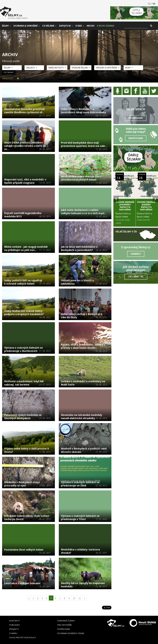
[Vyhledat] (136, 26)
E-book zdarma (106, 26)
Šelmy (7, 68)
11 (80, 598)
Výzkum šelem (80, 68)
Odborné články (66, 621)
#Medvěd (8, 78)
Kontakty (15, 621)
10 (74, 598)
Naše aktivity (56, 68)
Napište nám (136, 138)
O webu (13, 633)
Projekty (14, 629)
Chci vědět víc (136, 277)
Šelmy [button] (5, 26)
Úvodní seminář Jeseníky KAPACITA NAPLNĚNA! (146, 206)
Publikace (15, 625)
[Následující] (85, 598)
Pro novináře (64, 625)
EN (154, 4)
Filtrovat (9, 72)
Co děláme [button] (48, 26)
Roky (128, 68)
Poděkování (64, 629)
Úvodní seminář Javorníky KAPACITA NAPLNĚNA (125, 206)
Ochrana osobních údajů (71, 633)
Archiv (90, 26)
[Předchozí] (29, 598)
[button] (116, 199)
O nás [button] (79, 26)
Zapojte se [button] (65, 26)
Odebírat (136, 254)
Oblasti (31, 68)
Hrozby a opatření (107, 68)
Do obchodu (136, 118)
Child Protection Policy (23, 637)
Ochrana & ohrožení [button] (25, 26)
